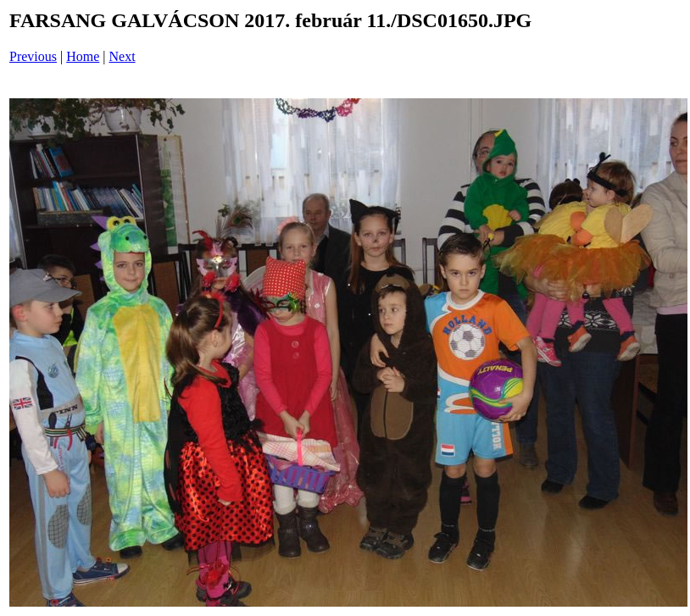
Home (83, 56)
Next (122, 56)
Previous (33, 56)
